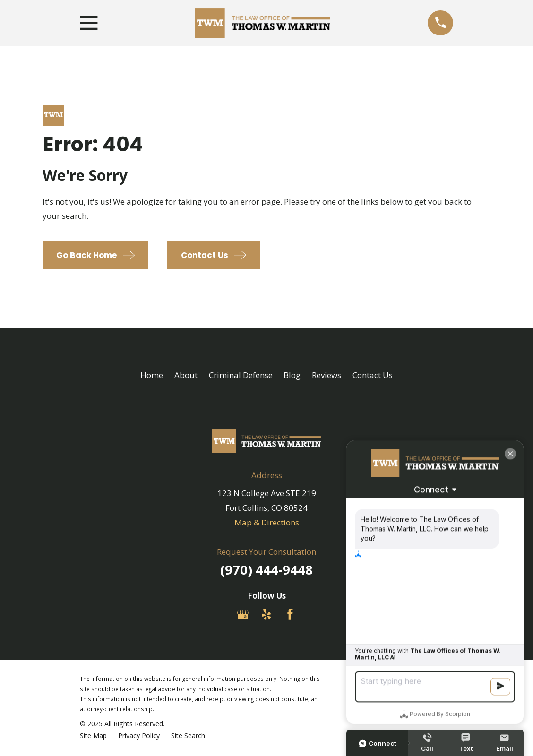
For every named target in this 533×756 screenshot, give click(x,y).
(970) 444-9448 (266, 570)
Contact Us (373, 375)
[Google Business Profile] (243, 614)
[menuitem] (93, 736)
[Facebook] (290, 614)
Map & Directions (267, 522)
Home (152, 375)
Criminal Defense (241, 375)
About (186, 375)
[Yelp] (266, 614)
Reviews (327, 375)
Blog (292, 375)
